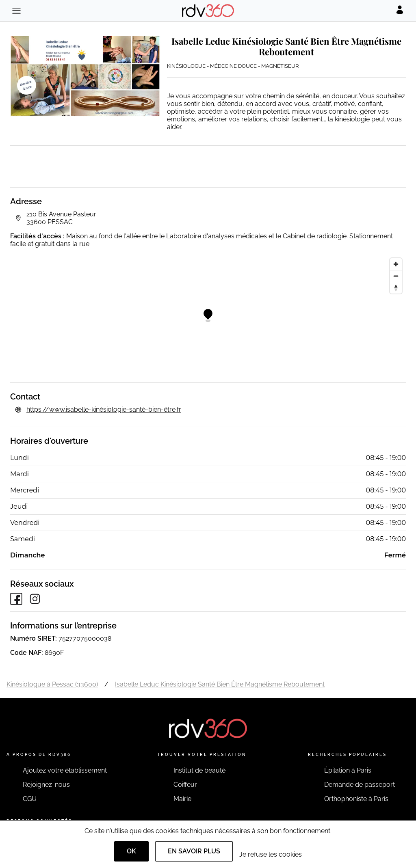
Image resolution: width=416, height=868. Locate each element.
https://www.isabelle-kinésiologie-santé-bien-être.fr (104, 409)
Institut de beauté (199, 770)
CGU (30, 799)
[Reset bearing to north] (396, 288)
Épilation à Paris (348, 770)
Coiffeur (185, 785)
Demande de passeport (360, 785)
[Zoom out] (396, 276)
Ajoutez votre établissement (65, 770)
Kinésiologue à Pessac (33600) (52, 684)
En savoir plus (194, 851)
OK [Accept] (131, 851)
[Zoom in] (396, 264)
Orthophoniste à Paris (356, 799)
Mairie (182, 799)
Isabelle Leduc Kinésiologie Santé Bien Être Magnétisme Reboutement (220, 684)
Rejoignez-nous (46, 785)
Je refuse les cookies (271, 854)
